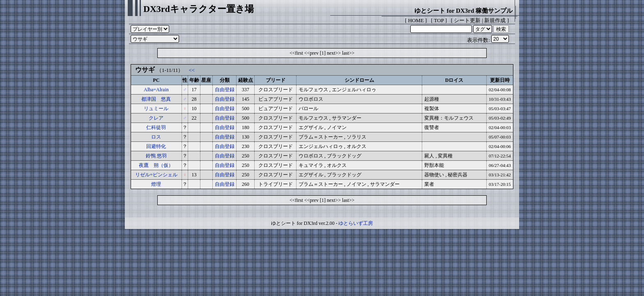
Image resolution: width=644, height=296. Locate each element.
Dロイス (454, 80)
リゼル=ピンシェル (156, 175)
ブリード (276, 80)
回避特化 (156, 146)
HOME (416, 20)
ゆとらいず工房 (356, 223)
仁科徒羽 (156, 127)
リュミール (156, 109)
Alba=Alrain (156, 90)
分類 (225, 80)
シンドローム (359, 80)
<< (192, 70)
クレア (156, 118)
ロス (156, 137)
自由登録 (225, 90)
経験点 (246, 80)
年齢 (194, 80)
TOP (439, 20)
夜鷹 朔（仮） (156, 165)
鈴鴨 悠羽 (156, 156)
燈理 (156, 184)
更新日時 (500, 80)
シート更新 (467, 20)
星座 (206, 80)
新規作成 (495, 20)
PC (156, 80)
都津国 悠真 (156, 99)
